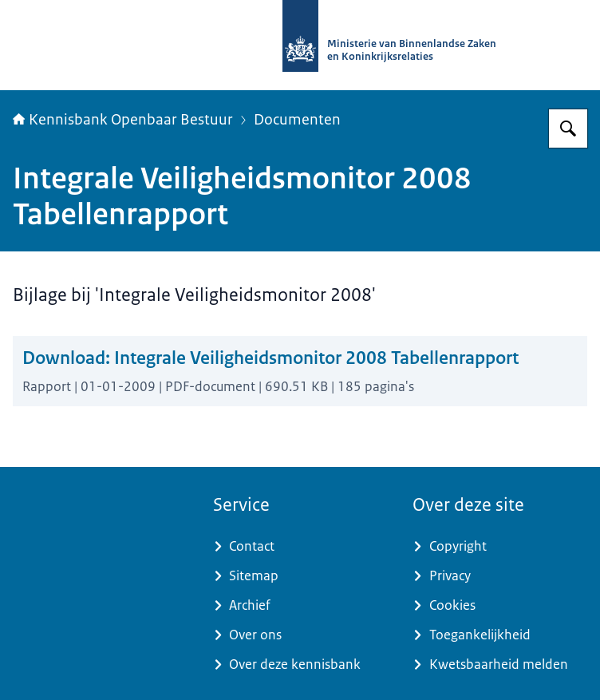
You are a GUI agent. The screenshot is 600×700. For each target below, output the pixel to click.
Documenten (297, 120)
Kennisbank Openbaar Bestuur (123, 120)
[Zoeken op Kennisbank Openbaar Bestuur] (568, 129)
